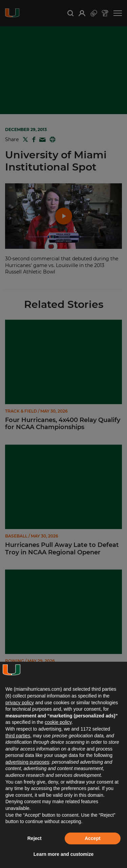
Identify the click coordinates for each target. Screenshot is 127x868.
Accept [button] (93, 838)
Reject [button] (35, 838)
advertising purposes (27, 762)
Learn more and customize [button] (63, 854)
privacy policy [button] (20, 703)
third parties (18, 736)
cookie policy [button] (58, 722)
